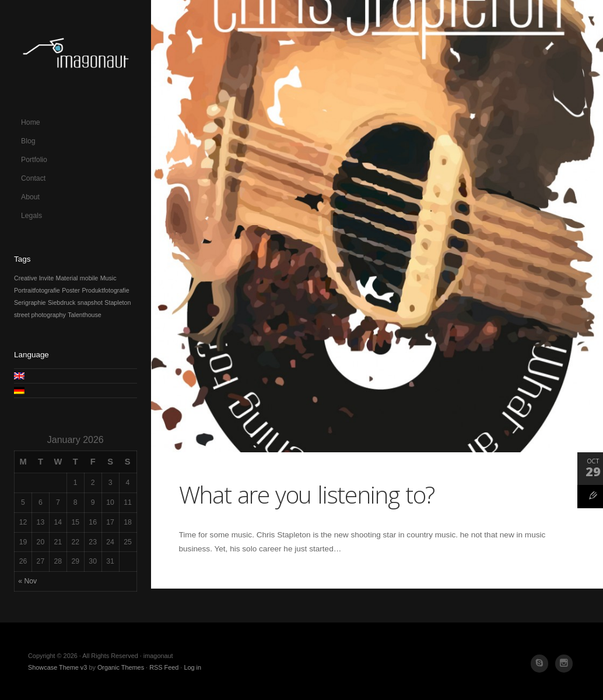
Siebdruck (62, 302)
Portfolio (34, 160)
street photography (40, 315)
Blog (28, 141)
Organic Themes (121, 667)
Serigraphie (30, 302)
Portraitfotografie (37, 290)
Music (108, 278)
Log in (192, 667)
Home (31, 122)
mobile (89, 278)
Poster (71, 290)
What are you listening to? (307, 494)
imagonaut (76, 57)
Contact (33, 178)
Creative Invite (34, 278)
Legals (31, 216)
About (30, 197)
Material (67, 278)
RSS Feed (164, 667)
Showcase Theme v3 (57, 667)
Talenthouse (84, 315)
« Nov (27, 581)
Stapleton (118, 302)
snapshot (90, 302)
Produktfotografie (105, 290)
